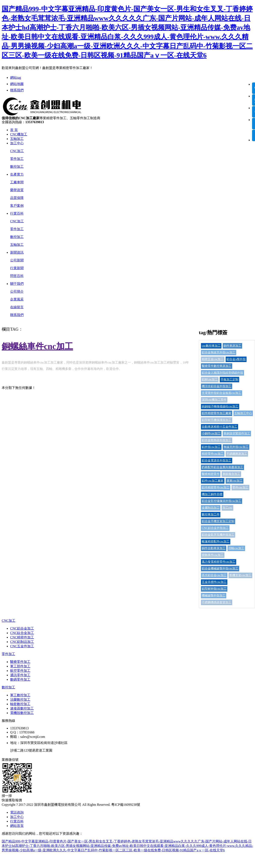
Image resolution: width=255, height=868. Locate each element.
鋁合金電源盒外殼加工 (217, 460)
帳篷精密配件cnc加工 (216, 541)
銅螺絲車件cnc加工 (37, 346)
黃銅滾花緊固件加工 (237, 433)
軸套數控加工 (20, 704)
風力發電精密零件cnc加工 (219, 562)
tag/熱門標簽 (213, 333)
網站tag (16, 78)
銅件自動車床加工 (214, 548)
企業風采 (17, 299)
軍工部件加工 (20, 666)
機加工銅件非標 (212, 494)
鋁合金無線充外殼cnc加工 (219, 352)
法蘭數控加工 (20, 700)
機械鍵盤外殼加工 (214, 596)
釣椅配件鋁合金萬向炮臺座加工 (222, 467)
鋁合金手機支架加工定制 (218, 521)
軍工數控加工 (20, 695)
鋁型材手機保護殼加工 (217, 420)
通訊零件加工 (20, 675)
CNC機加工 (19, 134)
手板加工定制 (229, 379)
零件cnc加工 (240, 487)
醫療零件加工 (20, 662)
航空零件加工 (20, 671)
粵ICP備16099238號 (126, 805)
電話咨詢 (17, 812)
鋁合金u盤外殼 (236, 359)
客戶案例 (17, 206)
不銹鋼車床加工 (237, 454)
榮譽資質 (17, 190)
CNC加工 (17, 151)
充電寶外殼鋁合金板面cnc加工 (222, 393)
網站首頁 (17, 826)
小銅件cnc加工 (211, 433)
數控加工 (17, 167)
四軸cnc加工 (236, 548)
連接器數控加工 (22, 708)
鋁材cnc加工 (210, 379)
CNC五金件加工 (22, 646)
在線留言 (17, 307)
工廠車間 (17, 182)
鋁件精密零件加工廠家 (217, 413)
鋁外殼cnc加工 (211, 447)
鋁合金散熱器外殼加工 (217, 440)
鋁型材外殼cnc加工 (214, 589)
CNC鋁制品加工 (22, 642)
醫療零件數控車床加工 (217, 366)
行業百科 (17, 213)
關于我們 (17, 284)
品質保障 (17, 198)
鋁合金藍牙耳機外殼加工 (218, 535)
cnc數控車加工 (211, 346)
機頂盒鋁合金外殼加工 (217, 386)
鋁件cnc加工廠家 (213, 481)
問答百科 (17, 276)
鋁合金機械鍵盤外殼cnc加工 (220, 569)
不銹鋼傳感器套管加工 (217, 602)
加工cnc (227, 508)
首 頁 (14, 130)
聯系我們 (17, 90)
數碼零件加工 (20, 679)
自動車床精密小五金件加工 (220, 427)
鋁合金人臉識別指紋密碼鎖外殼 (222, 373)
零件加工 (17, 159)
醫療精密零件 (211, 474)
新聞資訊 (17, 252)
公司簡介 (17, 291)
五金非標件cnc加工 (214, 582)
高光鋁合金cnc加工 (214, 575)
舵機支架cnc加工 (240, 575)
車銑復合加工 (231, 474)
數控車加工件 (211, 514)
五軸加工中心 (243, 413)
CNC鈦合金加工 (22, 633)
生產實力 (17, 174)
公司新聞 (17, 260)
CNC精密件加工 (22, 637)
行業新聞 (17, 268)
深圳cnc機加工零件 (214, 400)
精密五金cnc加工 (213, 359)
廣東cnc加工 (234, 481)
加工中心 (17, 143)
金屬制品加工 (211, 508)
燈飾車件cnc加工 (213, 555)
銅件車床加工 (232, 346)
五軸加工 (17, 139)
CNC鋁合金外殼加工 (215, 528)
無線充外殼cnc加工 (236, 447)
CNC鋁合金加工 (22, 628)
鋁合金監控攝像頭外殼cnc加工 (222, 501)
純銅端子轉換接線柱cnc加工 (220, 406)
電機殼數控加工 (22, 713)
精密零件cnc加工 (213, 454)
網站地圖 (17, 84)
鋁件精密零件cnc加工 (216, 487)
